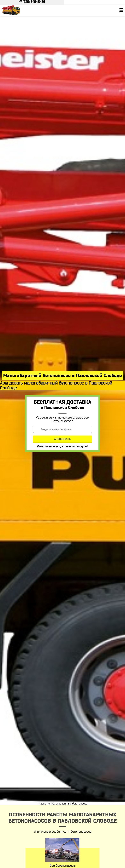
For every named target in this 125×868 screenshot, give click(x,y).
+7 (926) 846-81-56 (32, 2)
